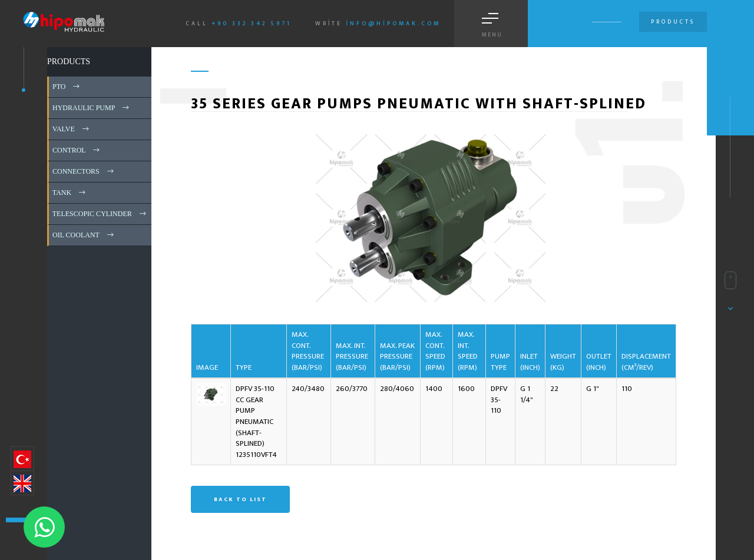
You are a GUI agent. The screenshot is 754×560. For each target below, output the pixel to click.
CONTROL (77, 150)
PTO (67, 87)
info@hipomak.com (393, 24)
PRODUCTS (69, 62)
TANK (70, 193)
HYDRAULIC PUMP (92, 108)
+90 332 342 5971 (252, 24)
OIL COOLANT (84, 235)
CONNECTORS (84, 171)
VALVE (72, 129)
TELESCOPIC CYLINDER (100, 214)
